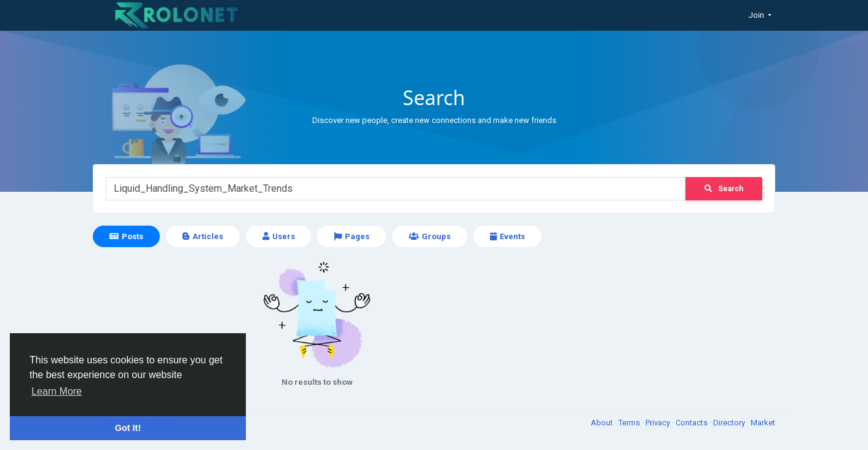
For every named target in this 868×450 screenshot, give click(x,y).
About (603, 423)
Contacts (692, 423)
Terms (630, 423)
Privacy (659, 423)
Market (763, 423)
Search (724, 189)
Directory (730, 423)
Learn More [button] (57, 391)
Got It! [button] (128, 428)
